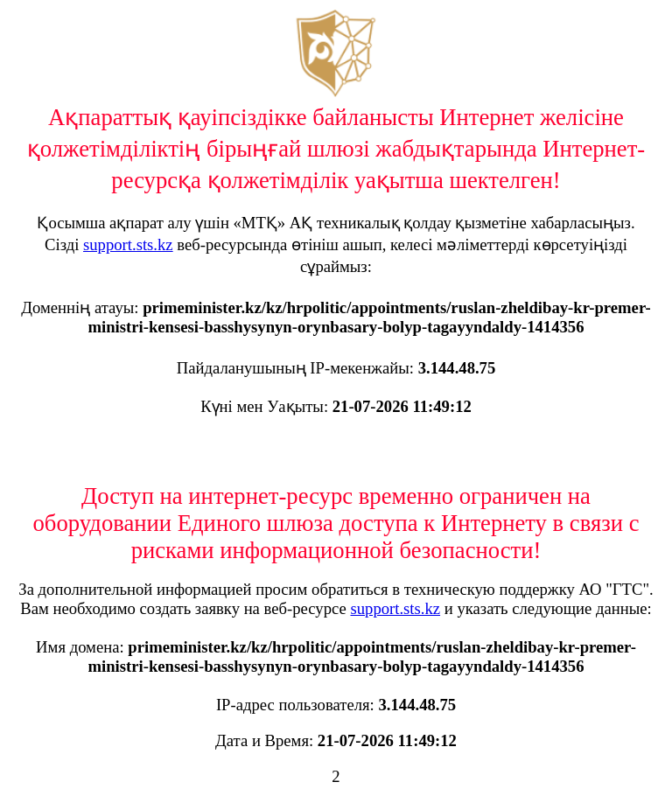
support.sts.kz (128, 244)
